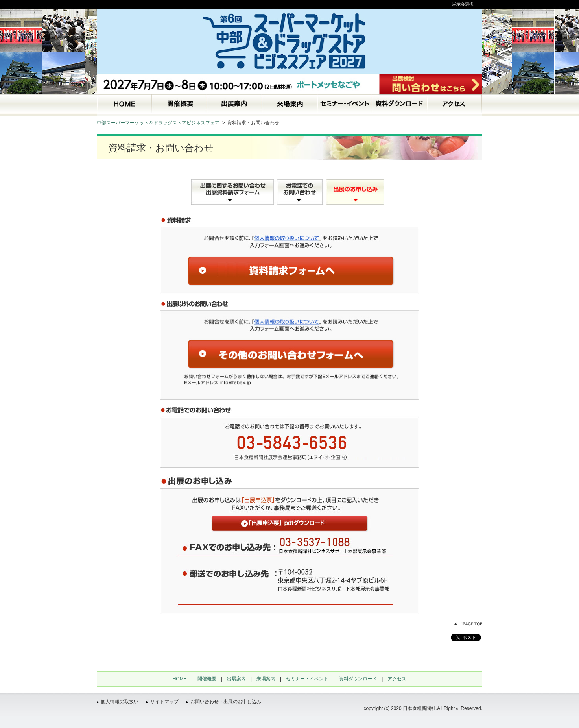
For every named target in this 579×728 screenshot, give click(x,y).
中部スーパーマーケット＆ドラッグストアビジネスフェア (158, 123)
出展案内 (236, 679)
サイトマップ (164, 702)
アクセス (397, 679)
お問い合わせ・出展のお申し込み (226, 702)
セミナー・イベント (307, 679)
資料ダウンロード (358, 679)
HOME (180, 679)
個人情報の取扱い (120, 702)
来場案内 (266, 679)
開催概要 (207, 679)
